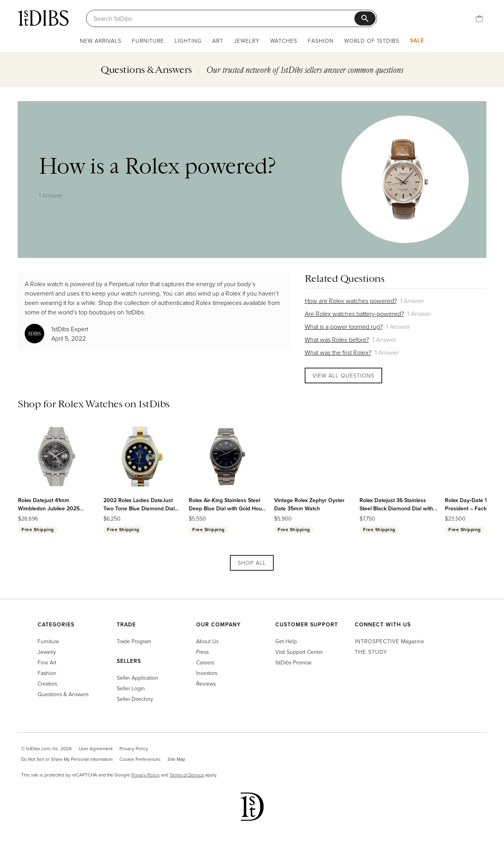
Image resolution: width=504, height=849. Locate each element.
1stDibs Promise (294, 662)
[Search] (224, 18)
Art (218, 41)
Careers (205, 662)
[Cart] (479, 18)
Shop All (252, 563)
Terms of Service (187, 775)
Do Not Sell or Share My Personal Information (67, 759)
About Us (207, 641)
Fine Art (47, 662)
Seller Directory (135, 699)
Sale (417, 40)
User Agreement (96, 748)
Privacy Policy (134, 748)
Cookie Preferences (140, 759)
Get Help (286, 641)
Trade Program (134, 641)
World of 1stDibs (372, 41)
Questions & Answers (63, 694)
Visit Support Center (299, 652)
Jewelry (247, 41)
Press (202, 652)
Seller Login (131, 688)
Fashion (321, 41)
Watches (284, 41)
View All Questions (343, 375)
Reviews (206, 683)
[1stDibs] (43, 18)
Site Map (176, 759)
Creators (47, 683)
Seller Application (137, 678)
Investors (207, 673)
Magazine (389, 641)
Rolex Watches (90, 404)
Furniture (148, 41)
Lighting (188, 41)
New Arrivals (101, 41)
